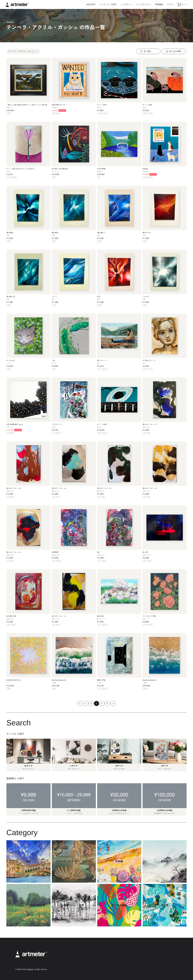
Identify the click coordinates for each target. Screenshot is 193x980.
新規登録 (159, 4)
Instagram (155, 952)
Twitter (154, 956)
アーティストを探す (108, 4)
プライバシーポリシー (121, 955)
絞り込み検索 (173, 51)
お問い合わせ (118, 969)
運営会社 (116, 966)
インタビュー (126, 4)
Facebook (155, 960)
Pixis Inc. (30, 969)
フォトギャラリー (144, 4)
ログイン (171, 4)
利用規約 (116, 952)
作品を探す (91, 4)
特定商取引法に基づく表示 (123, 959)
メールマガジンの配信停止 (123, 962)
